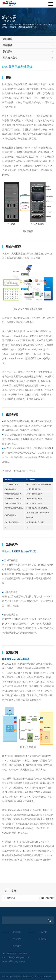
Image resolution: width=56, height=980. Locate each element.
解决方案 (17, 932)
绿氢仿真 (11, 898)
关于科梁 (17, 946)
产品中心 (43, 932)
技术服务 (17, 939)
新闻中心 (43, 939)
